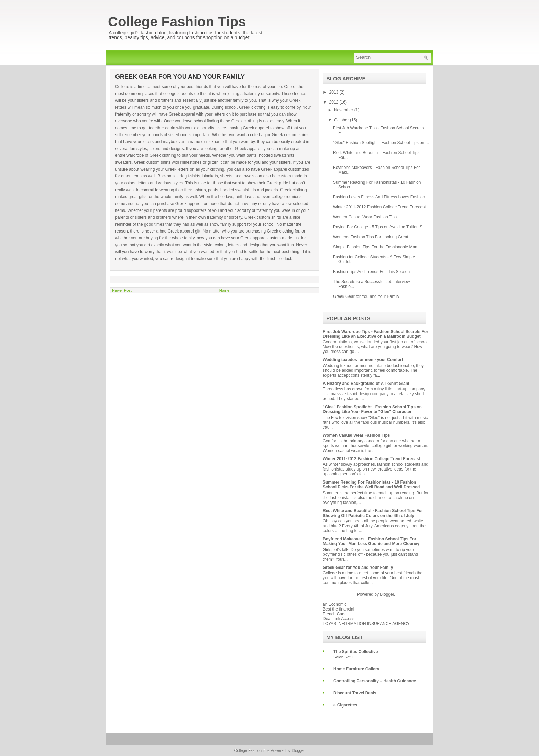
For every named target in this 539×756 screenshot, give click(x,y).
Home (224, 290)
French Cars (334, 614)
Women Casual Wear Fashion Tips (365, 217)
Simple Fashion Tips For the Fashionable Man (375, 247)
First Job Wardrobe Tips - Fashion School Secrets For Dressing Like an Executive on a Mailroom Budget (376, 334)
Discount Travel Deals (355, 693)
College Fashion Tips (177, 22)
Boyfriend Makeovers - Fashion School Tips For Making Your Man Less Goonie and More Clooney (371, 541)
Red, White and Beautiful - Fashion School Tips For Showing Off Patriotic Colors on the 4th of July (373, 513)
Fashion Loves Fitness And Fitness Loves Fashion (379, 197)
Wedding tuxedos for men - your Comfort (363, 360)
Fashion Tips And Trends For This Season (371, 272)
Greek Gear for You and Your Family (366, 296)
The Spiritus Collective (356, 652)
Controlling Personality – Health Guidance (375, 681)
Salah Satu (343, 657)
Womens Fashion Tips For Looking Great (371, 237)
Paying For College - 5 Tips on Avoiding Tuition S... (379, 227)
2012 (334, 102)
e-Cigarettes (345, 705)
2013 (334, 92)
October (342, 120)
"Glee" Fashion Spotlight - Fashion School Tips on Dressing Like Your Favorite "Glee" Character (372, 409)
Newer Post (122, 290)
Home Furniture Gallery (356, 669)
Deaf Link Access (339, 619)
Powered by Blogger (288, 750)
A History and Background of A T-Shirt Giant (366, 384)
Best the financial (338, 609)
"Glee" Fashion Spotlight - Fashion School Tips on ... (381, 143)
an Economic (335, 604)
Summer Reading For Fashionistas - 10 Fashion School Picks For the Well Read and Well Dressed (371, 485)
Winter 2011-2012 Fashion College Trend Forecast (379, 207)
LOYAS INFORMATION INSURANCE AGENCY (366, 624)
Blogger (387, 594)
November (344, 110)
